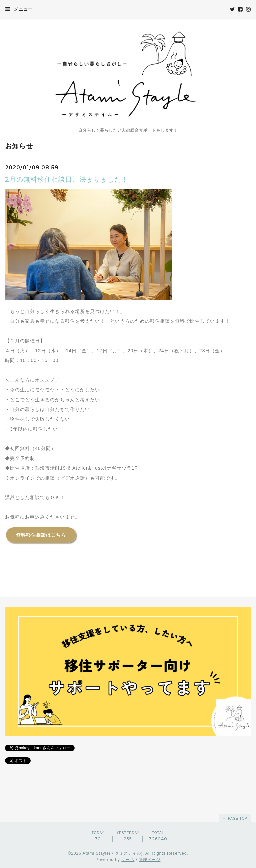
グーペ (128, 860)
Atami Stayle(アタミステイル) (113, 853)
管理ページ (149, 860)
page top (234, 818)
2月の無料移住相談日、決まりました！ (67, 179)
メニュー (19, 9)
